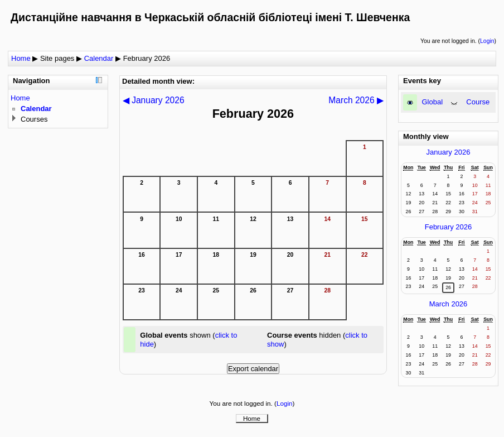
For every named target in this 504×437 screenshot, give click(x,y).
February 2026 (147, 58)
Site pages (57, 58)
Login (487, 41)
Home (21, 58)
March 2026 (449, 304)
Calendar (99, 58)
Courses (34, 119)
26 (448, 287)
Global (433, 102)
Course (478, 102)
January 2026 (449, 152)
